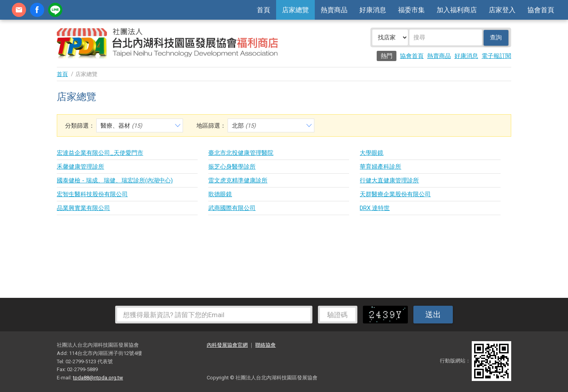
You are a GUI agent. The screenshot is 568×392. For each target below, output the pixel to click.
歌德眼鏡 (220, 194)
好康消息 (373, 10)
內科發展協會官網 (227, 345)
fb (37, 10)
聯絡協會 (265, 345)
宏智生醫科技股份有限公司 (92, 194)
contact (19, 10)
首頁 (263, 10)
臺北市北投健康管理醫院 (241, 153)
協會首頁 (541, 10)
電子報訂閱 (496, 56)
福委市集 (411, 10)
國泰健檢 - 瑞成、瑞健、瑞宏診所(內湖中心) (115, 180)
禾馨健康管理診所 (80, 167)
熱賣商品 (334, 10)
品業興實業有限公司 (83, 208)
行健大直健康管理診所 (389, 180)
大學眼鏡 (372, 153)
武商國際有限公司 (232, 208)
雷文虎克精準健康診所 (238, 180)
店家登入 (502, 10)
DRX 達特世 (375, 208)
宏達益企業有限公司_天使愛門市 (100, 153)
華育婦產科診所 (380, 167)
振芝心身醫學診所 (232, 167)
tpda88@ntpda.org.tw (98, 378)
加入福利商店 (457, 10)
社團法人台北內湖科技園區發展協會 (167, 43)
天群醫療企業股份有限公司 (395, 194)
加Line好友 (55, 10)
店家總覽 (295, 10)
